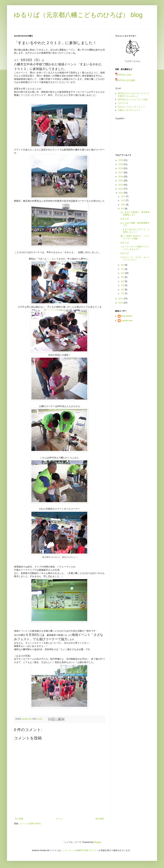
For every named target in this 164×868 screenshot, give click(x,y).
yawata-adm (127, 321)
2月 (123, 290)
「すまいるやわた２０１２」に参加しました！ (135, 231)
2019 (121, 164)
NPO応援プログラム (89, 850)
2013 (121, 189)
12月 (123, 196)
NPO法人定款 (123, 75)
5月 (123, 277)
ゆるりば (125, 219)
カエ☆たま (123, 103)
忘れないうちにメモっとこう (131, 107)
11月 (123, 200)
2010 (121, 303)
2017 (121, 173)
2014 (121, 185)
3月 (123, 285)
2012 (121, 193)
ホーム (59, 819)
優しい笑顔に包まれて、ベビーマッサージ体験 (135, 237)
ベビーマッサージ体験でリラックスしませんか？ (135, 248)
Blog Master (127, 316)
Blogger (98, 842)
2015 (121, 181)
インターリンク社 (69, 850)
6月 (123, 273)
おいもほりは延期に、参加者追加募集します (135, 213)
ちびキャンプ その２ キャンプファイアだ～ (135, 258)
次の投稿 (19, 819)
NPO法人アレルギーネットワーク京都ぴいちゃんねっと (134, 95)
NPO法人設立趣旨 (125, 80)
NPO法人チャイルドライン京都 (133, 100)
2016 (121, 177)
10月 (123, 205)
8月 (123, 265)
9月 (123, 209)
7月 (123, 269)
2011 (121, 299)
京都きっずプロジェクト (129, 110)
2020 (121, 160)
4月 (123, 281)
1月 (123, 294)
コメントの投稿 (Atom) (30, 824)
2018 (121, 168)
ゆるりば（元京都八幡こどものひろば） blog (78, 15)
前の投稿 (100, 819)
